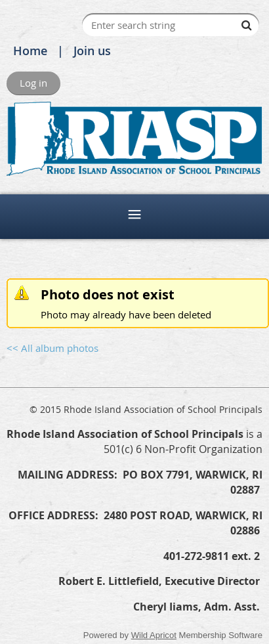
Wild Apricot (154, 635)
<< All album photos (52, 348)
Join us (92, 51)
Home (30, 51)
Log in (33, 83)
